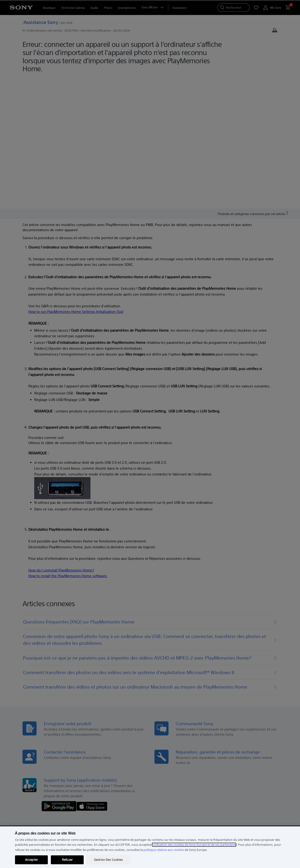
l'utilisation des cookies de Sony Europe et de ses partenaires (194, 845)
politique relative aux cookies (164, 850)
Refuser (67, 860)
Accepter (31, 860)
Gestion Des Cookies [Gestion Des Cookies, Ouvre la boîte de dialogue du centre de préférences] (108, 860)
